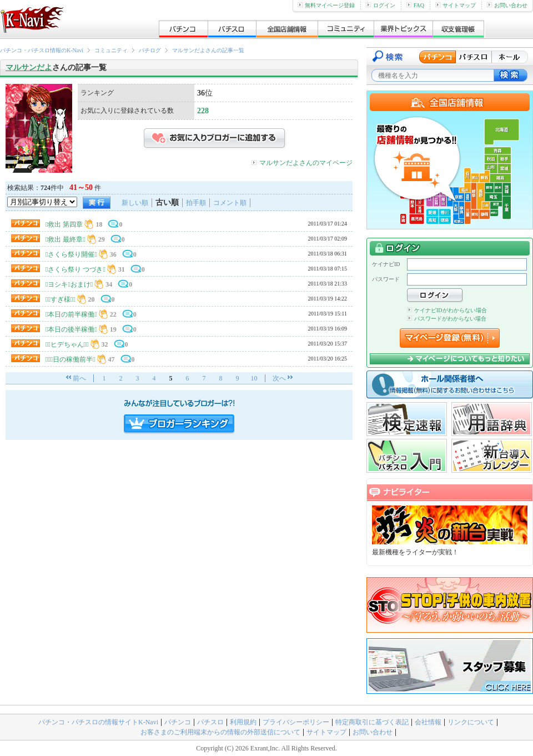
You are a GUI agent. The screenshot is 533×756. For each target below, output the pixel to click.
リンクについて (471, 722)
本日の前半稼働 (71, 314)
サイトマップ (456, 5)
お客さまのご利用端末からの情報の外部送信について (220, 732)
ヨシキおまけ (69, 284)
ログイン (381, 5)
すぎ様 (61, 299)
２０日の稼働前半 (71, 359)
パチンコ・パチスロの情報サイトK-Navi (98, 722)
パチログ (150, 50)
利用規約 (243, 722)
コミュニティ (111, 50)
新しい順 (135, 203)
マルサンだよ (29, 67)
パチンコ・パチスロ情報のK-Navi (42, 50)
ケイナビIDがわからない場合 (447, 310)
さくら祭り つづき (76, 269)
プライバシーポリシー (296, 722)
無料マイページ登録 (326, 5)
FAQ (415, 5)
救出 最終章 (66, 239)
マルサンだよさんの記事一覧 (208, 50)
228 (203, 111)
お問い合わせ (507, 5)
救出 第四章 (64, 224)
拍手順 (196, 203)
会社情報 (428, 722)
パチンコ (178, 722)
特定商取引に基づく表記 (372, 722)
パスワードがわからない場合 (447, 319)
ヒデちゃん (67, 344)
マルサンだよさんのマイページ (306, 163)
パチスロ (210, 722)
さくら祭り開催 (71, 254)
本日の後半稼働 (71, 329)
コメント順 (230, 203)
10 (254, 378)
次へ (279, 378)
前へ (79, 378)
